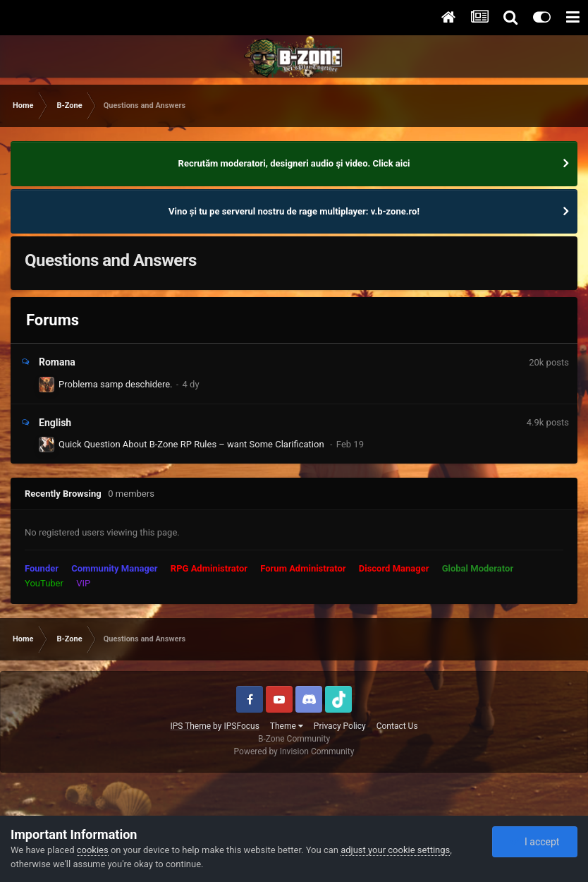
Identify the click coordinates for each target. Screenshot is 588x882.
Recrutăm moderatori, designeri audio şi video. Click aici (294, 163)
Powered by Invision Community (294, 751)
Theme (287, 726)
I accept (534, 842)
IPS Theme (190, 726)
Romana (57, 362)
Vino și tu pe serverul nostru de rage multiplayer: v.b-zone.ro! (294, 211)
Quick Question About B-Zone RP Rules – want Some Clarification (192, 444)
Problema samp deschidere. (116, 384)
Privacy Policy (340, 726)
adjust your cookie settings (395, 850)
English (55, 423)
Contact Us (397, 726)
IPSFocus (241, 726)
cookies (93, 850)
